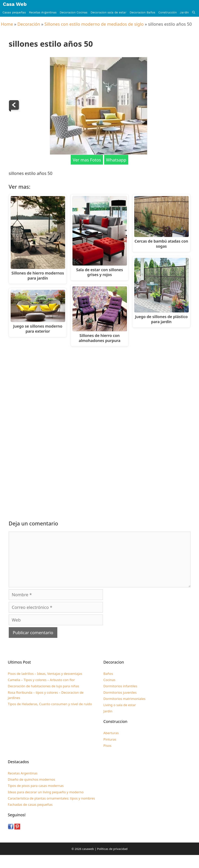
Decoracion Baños (142, 12)
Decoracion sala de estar (109, 12)
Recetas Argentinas (43, 12)
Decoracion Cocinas (74, 12)
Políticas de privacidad (112, 849)
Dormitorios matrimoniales (124, 699)
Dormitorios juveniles (120, 692)
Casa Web (15, 4)
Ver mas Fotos (87, 160)
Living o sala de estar (120, 705)
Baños (108, 674)
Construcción (168, 12)
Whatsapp (116, 160)
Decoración (29, 24)
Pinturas (110, 739)
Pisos (107, 746)
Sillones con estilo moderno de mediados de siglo (94, 24)
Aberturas (111, 733)
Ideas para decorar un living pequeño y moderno (46, 792)
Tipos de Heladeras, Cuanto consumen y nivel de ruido (50, 704)
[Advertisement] (101, 381)
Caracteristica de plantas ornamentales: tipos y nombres (51, 798)
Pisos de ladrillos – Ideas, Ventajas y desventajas (45, 674)
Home (7, 24)
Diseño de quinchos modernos (31, 779)
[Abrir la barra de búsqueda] (194, 13)
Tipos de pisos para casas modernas (36, 786)
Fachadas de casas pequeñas (30, 804)
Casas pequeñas (14, 12)
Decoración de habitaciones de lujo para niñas (43, 686)
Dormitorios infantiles (120, 686)
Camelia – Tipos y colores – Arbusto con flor (41, 680)
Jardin (184, 12)
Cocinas (109, 680)
